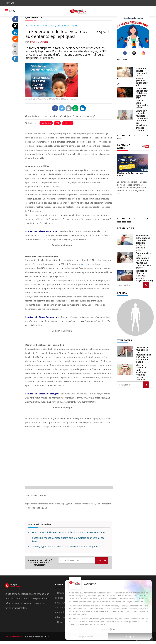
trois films (85, 264)
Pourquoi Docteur (13, 636)
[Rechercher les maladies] (146, 285)
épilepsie (68, 123)
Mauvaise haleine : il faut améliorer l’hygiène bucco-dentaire (141, 372)
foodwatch (46, 123)
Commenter (88, 116)
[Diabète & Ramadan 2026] (133, 162)
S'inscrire (102, 560)
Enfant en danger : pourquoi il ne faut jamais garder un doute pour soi (142, 77)
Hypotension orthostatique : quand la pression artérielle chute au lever (143, 242)
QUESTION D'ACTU (36, 17)
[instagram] (144, 53)
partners (88, 593)
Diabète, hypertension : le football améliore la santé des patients (66, 546)
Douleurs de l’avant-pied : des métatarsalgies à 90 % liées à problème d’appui (144, 354)
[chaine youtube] (145, 147)
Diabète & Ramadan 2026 (130, 174)
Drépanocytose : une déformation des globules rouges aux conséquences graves (144, 260)
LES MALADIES (125, 228)
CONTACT (10, 3)
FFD (57, 123)
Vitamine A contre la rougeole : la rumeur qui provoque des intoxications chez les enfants (143, 120)
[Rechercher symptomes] (146, 384)
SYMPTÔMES (124, 339)
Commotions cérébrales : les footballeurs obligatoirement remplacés (68, 532)
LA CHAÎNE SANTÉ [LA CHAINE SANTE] (123, 146)
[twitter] (135, 53)
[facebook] (125, 53)
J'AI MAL (122, 292)
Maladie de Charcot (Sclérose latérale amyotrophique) (144, 275)
